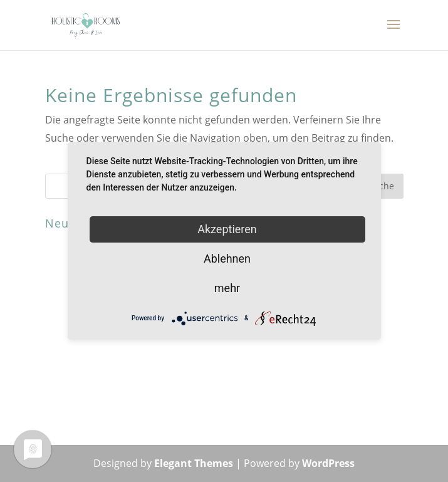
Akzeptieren (227, 229)
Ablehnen (227, 259)
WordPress (328, 463)
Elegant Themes (194, 463)
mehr (227, 288)
